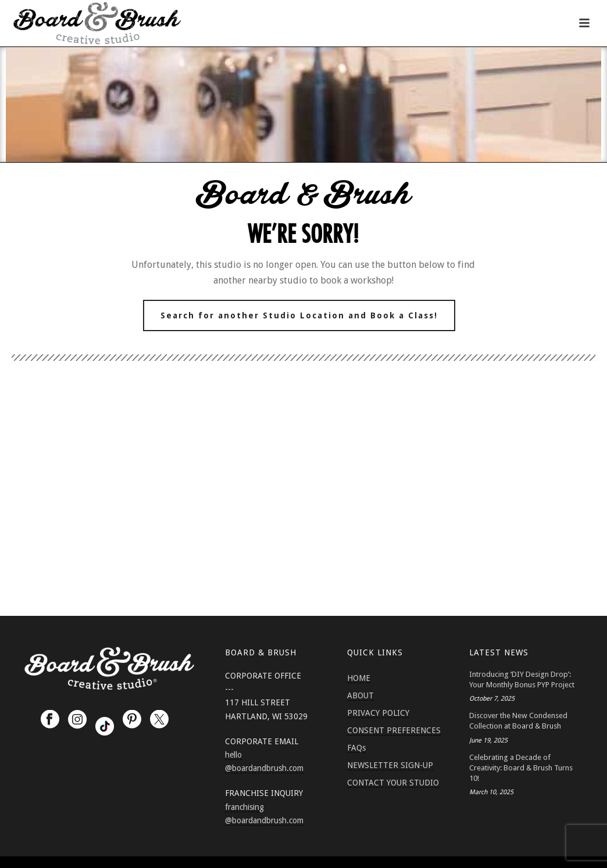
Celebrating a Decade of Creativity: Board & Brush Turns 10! (521, 768)
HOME (359, 678)
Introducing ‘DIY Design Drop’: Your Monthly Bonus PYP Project (522, 679)
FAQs (356, 748)
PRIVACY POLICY (378, 713)
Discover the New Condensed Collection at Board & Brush (518, 721)
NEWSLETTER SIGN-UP (390, 765)
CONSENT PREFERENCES (394, 730)
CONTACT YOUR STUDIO (393, 783)
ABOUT (360, 695)
